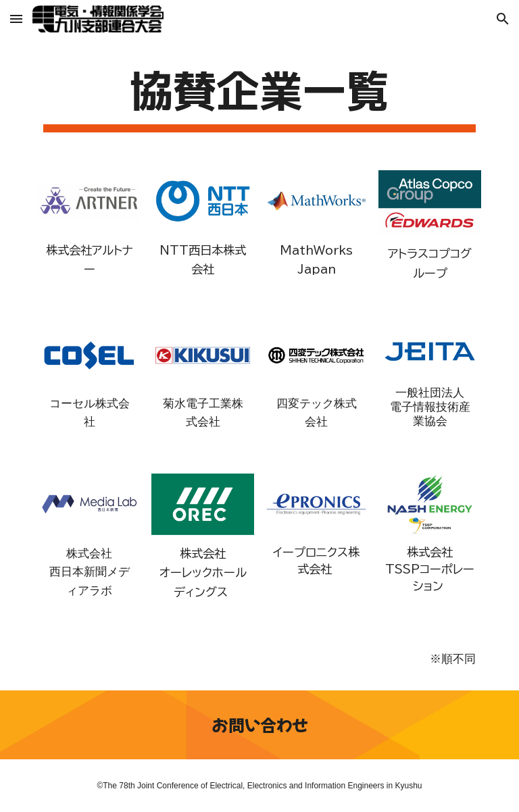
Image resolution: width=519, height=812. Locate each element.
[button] (16, 19)
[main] (259, 97)
